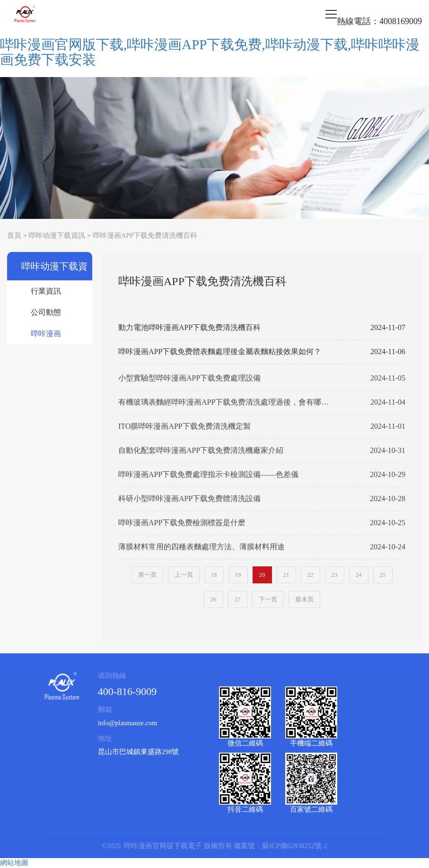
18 (214, 575)
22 (311, 575)
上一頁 (184, 575)
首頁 (14, 235)
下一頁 (268, 599)
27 (238, 599)
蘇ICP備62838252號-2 (295, 846)
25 (383, 575)
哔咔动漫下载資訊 (57, 235)
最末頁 (304, 599)
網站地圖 (14, 863)
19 (238, 575)
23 (335, 575)
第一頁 (147, 575)
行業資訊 (46, 291)
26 (214, 599)
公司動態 (46, 312)
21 (286, 575)
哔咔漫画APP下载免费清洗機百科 (145, 235)
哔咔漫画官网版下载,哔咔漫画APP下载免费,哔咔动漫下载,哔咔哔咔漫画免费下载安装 (210, 52)
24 (359, 575)
